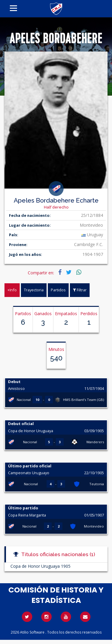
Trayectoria (34, 290)
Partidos (58, 290)
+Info (12, 290)
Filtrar (80, 290)
